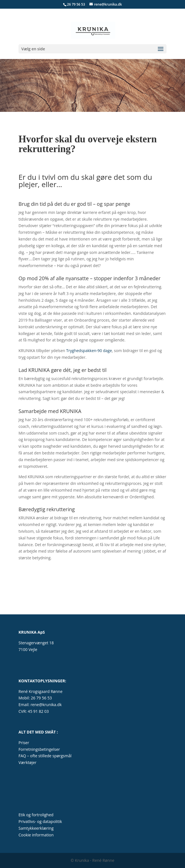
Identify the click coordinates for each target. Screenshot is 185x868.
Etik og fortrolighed (36, 815)
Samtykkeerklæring (36, 828)
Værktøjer (27, 762)
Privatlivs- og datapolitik (40, 821)
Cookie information (36, 835)
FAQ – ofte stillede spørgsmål (45, 756)
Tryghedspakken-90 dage (88, 351)
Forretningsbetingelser (39, 749)
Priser (24, 743)
